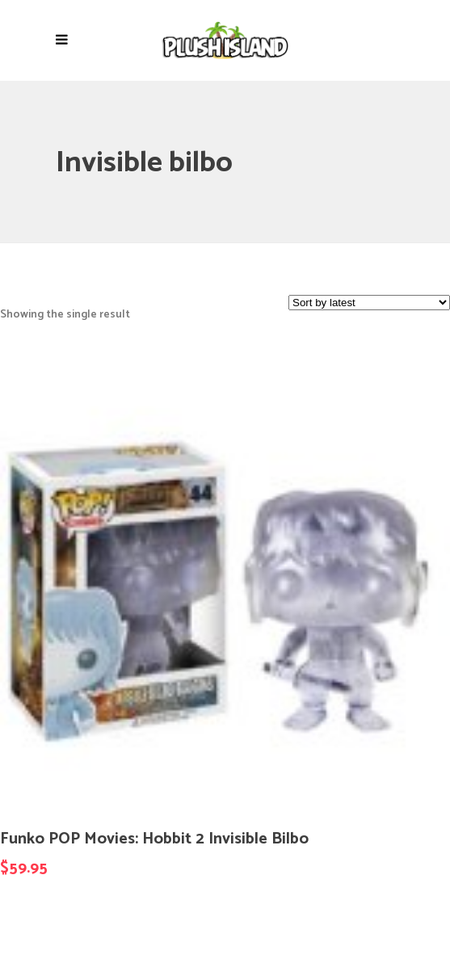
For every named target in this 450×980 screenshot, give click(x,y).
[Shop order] (369, 303)
